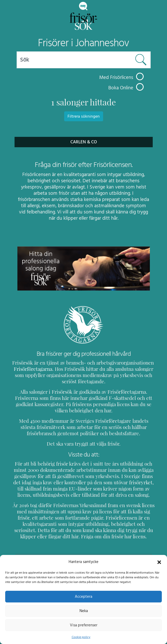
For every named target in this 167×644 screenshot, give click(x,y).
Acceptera (84, 596)
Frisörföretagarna (32, 369)
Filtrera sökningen (84, 116)
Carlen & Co (84, 142)
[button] (159, 562)
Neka (84, 611)
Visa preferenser (84, 625)
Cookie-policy (81, 637)
